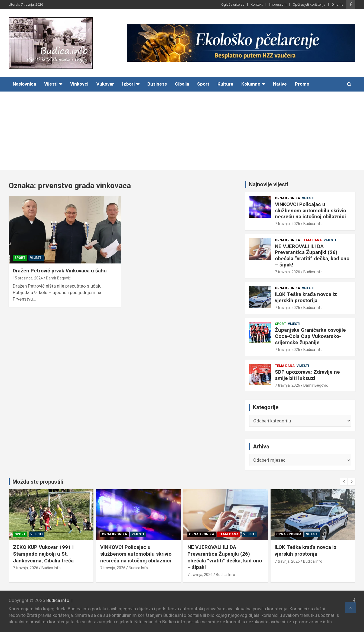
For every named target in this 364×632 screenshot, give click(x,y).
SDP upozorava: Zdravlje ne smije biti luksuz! (307, 375)
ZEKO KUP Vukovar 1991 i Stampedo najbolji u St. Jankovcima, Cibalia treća (45, 554)
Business (157, 84)
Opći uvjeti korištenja (309, 4)
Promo (302, 84)
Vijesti (51, 84)
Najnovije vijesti (269, 184)
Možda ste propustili (38, 482)
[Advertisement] (182, 132)
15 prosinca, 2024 (28, 278)
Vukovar (105, 84)
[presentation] (344, 482)
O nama (337, 4)
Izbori (128, 84)
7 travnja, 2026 (287, 224)
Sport (203, 84)
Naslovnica (24, 84)
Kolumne (251, 84)
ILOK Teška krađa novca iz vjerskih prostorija (306, 297)
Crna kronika (287, 198)
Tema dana (312, 240)
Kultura (225, 84)
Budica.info (58, 600)
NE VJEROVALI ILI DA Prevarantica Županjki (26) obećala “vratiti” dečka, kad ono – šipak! (312, 255)
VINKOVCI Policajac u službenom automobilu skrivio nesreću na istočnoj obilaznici (311, 211)
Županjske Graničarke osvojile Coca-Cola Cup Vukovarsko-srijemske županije (310, 336)
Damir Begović (58, 278)
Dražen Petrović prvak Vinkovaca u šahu (60, 271)
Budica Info (313, 224)
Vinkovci (79, 84)
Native (280, 84)
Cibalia (182, 84)
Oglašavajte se (233, 4)
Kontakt (257, 4)
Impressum (278, 4)
